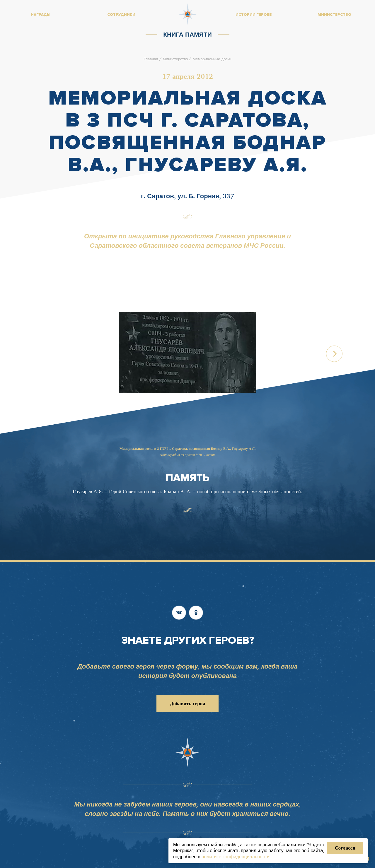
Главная (151, 59)
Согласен (345, 848)
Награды (41, 15)
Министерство (175, 59)
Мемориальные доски (212, 59)
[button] (335, 354)
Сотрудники (121, 15)
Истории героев (254, 15)
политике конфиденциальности (236, 857)
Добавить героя (187, 703)
